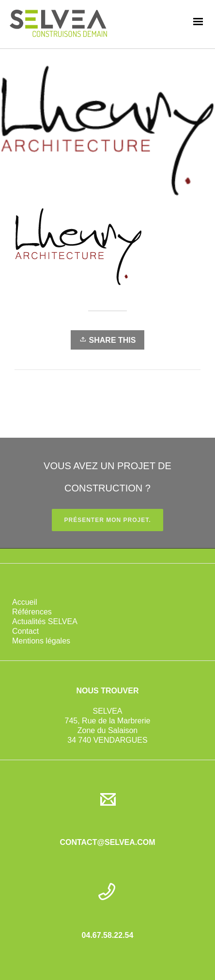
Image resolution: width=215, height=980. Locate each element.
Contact (25, 631)
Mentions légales (41, 641)
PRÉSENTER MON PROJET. (107, 520)
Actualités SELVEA (45, 621)
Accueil (25, 602)
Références (32, 612)
